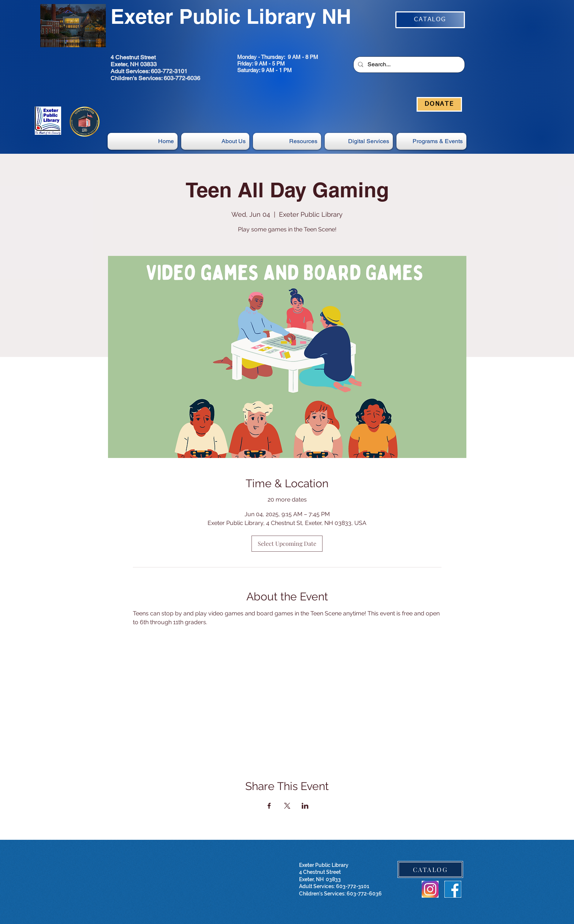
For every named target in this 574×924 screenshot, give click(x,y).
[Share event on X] (287, 806)
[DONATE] (439, 104)
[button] (359, 141)
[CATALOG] (430, 20)
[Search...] (408, 65)
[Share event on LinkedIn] (305, 806)
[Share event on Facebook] (269, 806)
